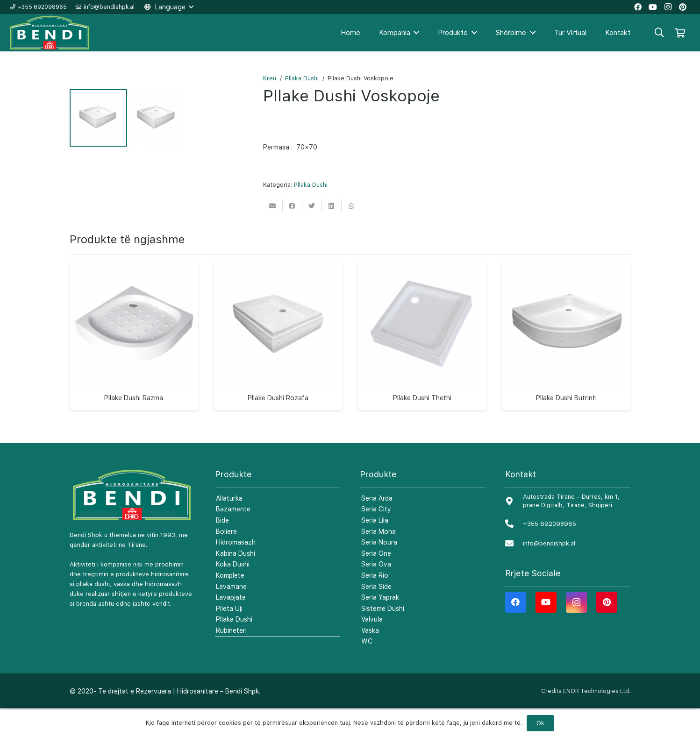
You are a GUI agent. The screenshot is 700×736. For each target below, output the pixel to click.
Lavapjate (231, 625)
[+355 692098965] (514, 551)
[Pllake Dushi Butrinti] (566, 351)
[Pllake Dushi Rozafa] (278, 351)
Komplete (230, 602)
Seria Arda (377, 525)
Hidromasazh (236, 570)
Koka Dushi (233, 592)
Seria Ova (376, 592)
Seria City (376, 537)
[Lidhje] (50, 33)
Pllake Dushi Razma (134, 425)
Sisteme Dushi (383, 636)
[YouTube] (546, 629)
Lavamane (231, 614)
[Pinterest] (607, 629)
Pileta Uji (229, 636)
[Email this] (273, 206)
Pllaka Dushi (302, 78)
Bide (222, 547)
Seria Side (376, 614)
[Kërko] (659, 32)
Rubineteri (231, 658)
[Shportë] (680, 33)
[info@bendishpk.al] (514, 571)
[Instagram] (576, 629)
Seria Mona (379, 559)
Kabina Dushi (236, 580)
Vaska (370, 658)
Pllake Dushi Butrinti (566, 425)
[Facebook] (516, 629)
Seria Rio (375, 602)
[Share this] (293, 206)
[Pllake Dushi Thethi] (422, 351)
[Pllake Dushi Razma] (134, 351)
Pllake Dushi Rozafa (278, 425)
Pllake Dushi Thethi (422, 425)
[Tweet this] (312, 206)
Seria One (376, 580)
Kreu (270, 78)
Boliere (226, 559)
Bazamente (233, 537)
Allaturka (229, 525)
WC (367, 669)
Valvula (372, 647)
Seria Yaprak (380, 625)
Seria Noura (379, 570)
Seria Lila (375, 547)
